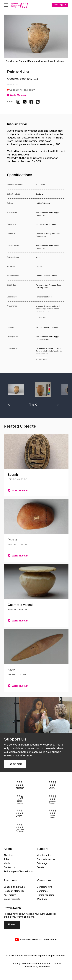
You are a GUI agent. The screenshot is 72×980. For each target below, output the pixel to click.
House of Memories (14, 891)
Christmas (42, 891)
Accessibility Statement (37, 967)
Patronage (42, 863)
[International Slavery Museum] (20, 799)
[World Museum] (52, 785)
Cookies (57, 964)
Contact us (10, 867)
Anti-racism (10, 895)
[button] (16, 391)
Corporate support (46, 859)
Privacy (16, 964)
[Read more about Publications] (51, 354)
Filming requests (46, 895)
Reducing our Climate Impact (19, 871)
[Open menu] (6, 5)
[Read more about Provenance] (51, 312)
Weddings (42, 899)
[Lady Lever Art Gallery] (20, 828)
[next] (54, 405)
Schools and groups (14, 887)
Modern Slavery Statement (36, 964)
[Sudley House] (52, 814)
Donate (41, 867)
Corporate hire (44, 887)
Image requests (12, 899)
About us (8, 855)
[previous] (13, 405)
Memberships (44, 855)
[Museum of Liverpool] (20, 785)
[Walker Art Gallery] (20, 814)
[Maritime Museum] (52, 799)
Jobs (6, 859)
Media (7, 863)
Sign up (12, 925)
